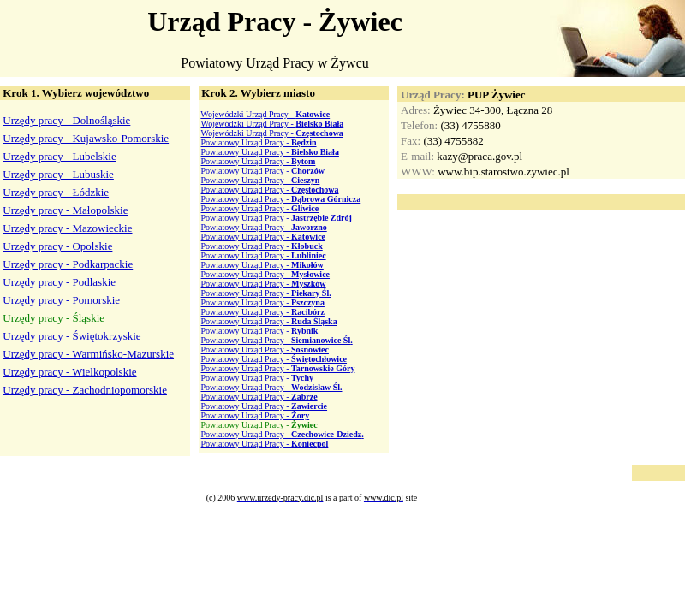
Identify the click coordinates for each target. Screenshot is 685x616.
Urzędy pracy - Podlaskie (59, 282)
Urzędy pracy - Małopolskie (65, 210)
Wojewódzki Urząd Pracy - (265, 114)
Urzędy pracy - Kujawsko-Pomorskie (86, 138)
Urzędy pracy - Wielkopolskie (69, 372)
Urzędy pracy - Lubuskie (58, 174)
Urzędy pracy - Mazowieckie (67, 228)
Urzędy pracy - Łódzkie (56, 192)
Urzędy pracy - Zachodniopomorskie (85, 390)
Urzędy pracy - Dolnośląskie (66, 120)
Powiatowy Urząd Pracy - (259, 142)
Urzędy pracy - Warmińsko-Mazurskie (88, 354)
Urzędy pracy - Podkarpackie (68, 264)
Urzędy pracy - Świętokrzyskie (71, 336)
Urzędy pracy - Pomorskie (61, 300)
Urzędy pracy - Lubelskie (59, 156)
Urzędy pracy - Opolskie (57, 246)
